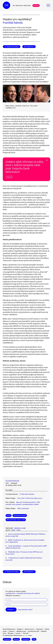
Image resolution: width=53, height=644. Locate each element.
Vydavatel (39, 629)
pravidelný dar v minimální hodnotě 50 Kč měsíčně (23, 593)
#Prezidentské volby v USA (16, 520)
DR (7, 5)
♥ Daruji (36, 5)
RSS (34, 639)
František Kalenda (13, 23)
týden (13, 530)
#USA (9, 515)
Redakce (20, 629)
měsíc (18, 530)
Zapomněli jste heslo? (25, 610)
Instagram (26, 639)
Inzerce (18, 633)
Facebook (7, 639)
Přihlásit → (11, 610)
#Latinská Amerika (20, 515)
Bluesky (11, 633)
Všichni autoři (29, 629)
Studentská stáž (34, 631)
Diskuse (12, 631)
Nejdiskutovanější (20, 528)
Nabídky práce (21, 631)
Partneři (26, 633)
